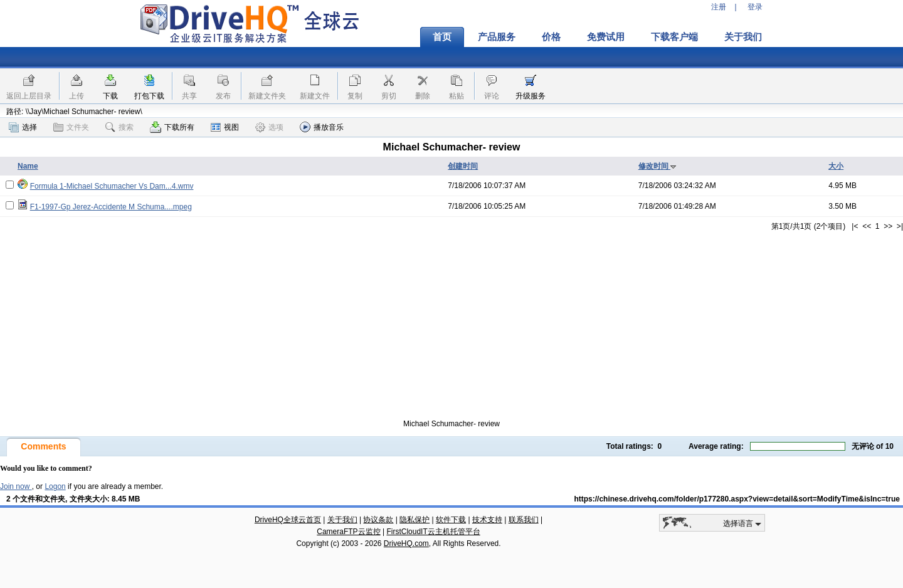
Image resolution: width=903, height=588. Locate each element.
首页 (442, 37)
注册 (719, 7)
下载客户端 (674, 37)
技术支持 (487, 520)
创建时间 (463, 166)
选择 (23, 127)
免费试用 (606, 37)
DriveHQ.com (406, 543)
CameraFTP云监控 (348, 532)
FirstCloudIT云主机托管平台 (433, 532)
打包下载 (149, 96)
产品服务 (497, 37)
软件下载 (451, 520)
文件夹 (71, 127)
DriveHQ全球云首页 (288, 520)
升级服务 (531, 96)
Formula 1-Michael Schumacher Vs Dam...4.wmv (112, 186)
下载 (110, 96)
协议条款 (378, 520)
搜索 (119, 127)
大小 (836, 166)
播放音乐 (322, 127)
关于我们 (743, 37)
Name (28, 166)
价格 (551, 37)
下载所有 (172, 127)
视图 (225, 127)
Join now (16, 486)
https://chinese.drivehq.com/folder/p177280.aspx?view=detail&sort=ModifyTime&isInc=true (737, 499)
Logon (55, 486)
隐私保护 (415, 520)
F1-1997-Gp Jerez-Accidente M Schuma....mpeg (111, 207)
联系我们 (524, 520)
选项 (269, 127)
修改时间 (657, 166)
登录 (755, 7)
